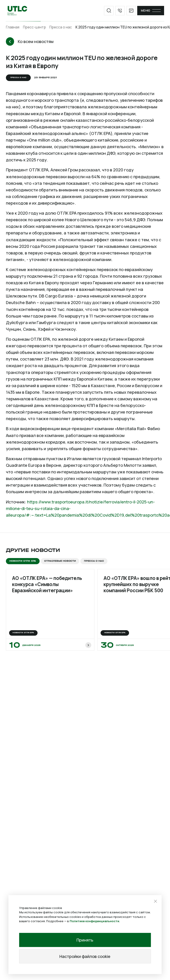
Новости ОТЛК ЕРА (23, 561)
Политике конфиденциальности (94, 921)
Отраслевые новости (60, 561)
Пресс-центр (34, 27)
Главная (13, 27)
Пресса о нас (61, 27)
